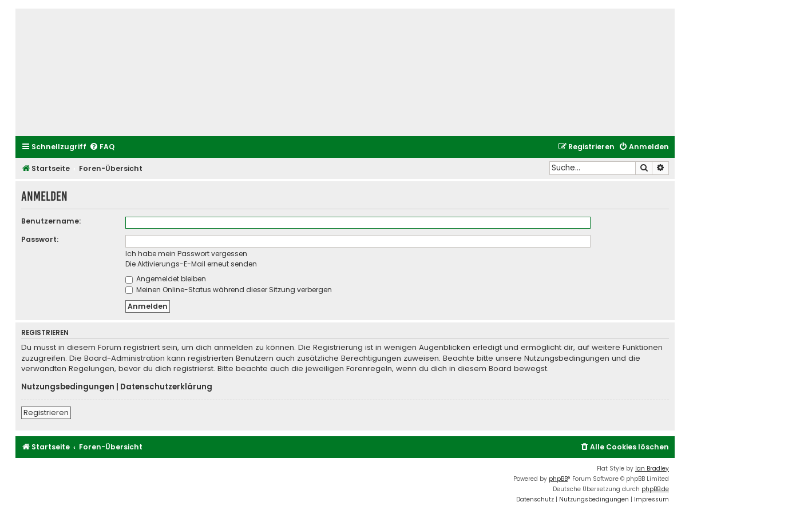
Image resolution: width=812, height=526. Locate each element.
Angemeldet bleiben (166, 279)
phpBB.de (655, 489)
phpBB (558, 479)
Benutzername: (51, 221)
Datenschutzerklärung (166, 387)
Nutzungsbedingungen (68, 387)
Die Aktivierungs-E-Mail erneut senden (191, 264)
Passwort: (40, 239)
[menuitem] (102, 147)
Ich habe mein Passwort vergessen (186, 254)
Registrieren (46, 413)
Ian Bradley (652, 469)
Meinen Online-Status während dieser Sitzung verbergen (229, 290)
